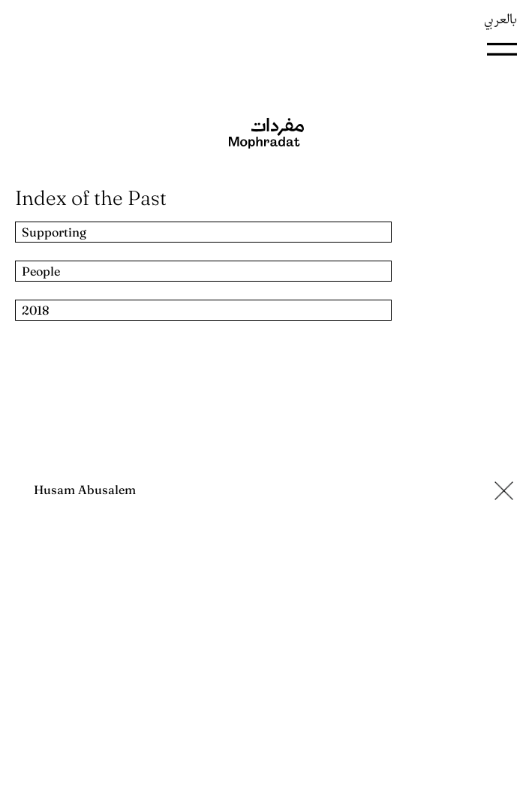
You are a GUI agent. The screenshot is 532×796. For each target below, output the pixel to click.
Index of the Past (91, 198)
